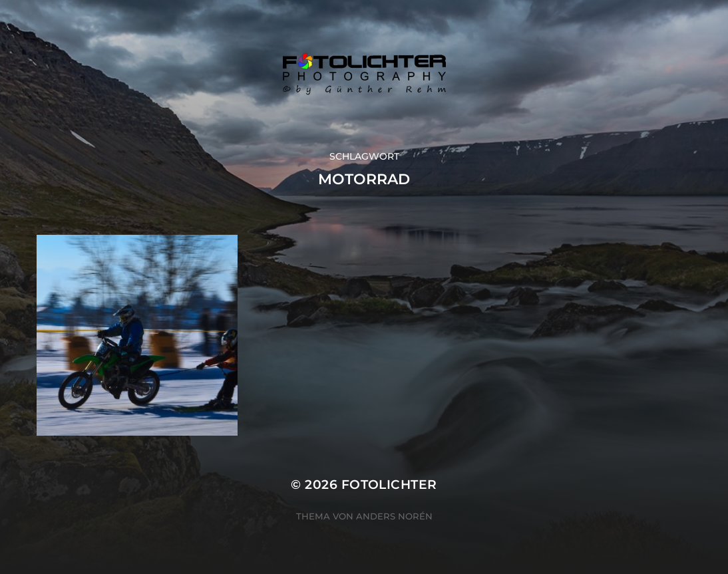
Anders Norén (394, 516)
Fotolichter (389, 485)
